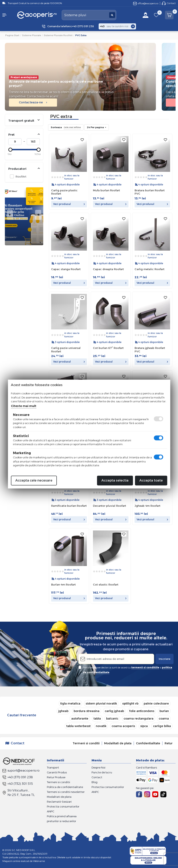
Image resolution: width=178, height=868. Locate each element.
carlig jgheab (114, 711)
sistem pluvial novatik (101, 703)
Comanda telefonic (71, 26)
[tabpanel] (24, 215)
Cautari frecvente (22, 715)
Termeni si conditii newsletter (66, 792)
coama (164, 719)
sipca (144, 726)
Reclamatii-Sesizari (59, 802)
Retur (169, 743)
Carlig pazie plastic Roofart (64, 192)
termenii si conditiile (145, 667)
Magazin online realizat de (24, 861)
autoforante (80, 719)
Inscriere (165, 659)
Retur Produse (56, 777)
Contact (169, 3)
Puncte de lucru (102, 772)
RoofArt (20, 176)
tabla (97, 719)
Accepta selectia (115, 480)
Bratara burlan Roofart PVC (150, 192)
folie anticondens (142, 711)
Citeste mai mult (24, 406)
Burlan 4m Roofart (63, 584)
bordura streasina (87, 711)
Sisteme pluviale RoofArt (58, 35)
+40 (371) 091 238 (18, 777)
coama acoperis (123, 726)
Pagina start (12, 35)
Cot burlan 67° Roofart (108, 348)
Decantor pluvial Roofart (109, 506)
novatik (101, 726)
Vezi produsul (69, 204)
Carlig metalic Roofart (149, 269)
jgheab (63, 711)
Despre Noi (98, 767)
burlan (164, 711)
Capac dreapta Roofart (108, 269)
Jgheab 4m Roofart (147, 506)
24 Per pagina (96, 127)
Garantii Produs (57, 772)
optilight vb (130, 703)
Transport (53, 767)
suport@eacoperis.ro (21, 770)
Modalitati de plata (118, 743)
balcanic (112, 719)
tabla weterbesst (78, 726)
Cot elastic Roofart (106, 584)
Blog (94, 782)
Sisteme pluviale (32, 35)
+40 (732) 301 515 (18, 784)
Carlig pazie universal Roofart (66, 350)
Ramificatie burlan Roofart (69, 506)
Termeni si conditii (86, 743)
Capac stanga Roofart (66, 269)
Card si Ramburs (146, 767)
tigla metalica (70, 703)
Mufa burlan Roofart (106, 190)
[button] (7, 15)
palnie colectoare (156, 703)
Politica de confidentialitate (65, 787)
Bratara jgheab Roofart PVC (150, 350)
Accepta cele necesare (34, 480)
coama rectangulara (139, 719)
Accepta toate (151, 480)
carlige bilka (162, 726)
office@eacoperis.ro (146, 3)
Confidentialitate (148, 743)
